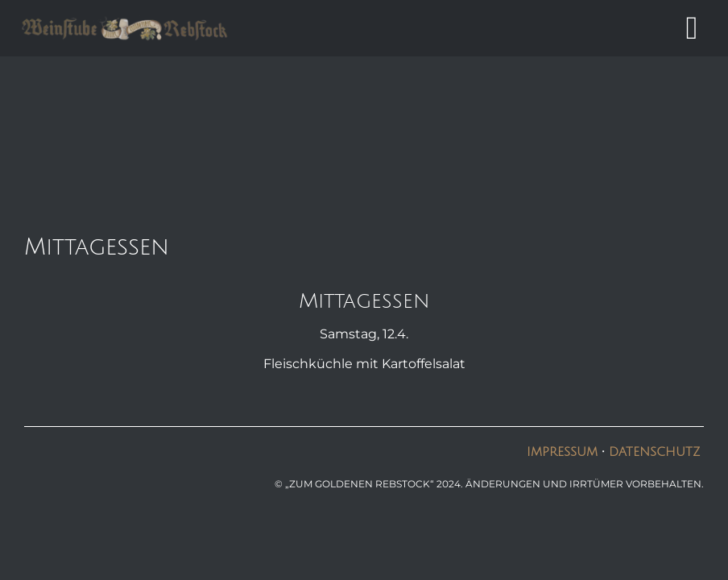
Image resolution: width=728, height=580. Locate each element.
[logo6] (125, 21)
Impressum (564, 452)
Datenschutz (654, 452)
